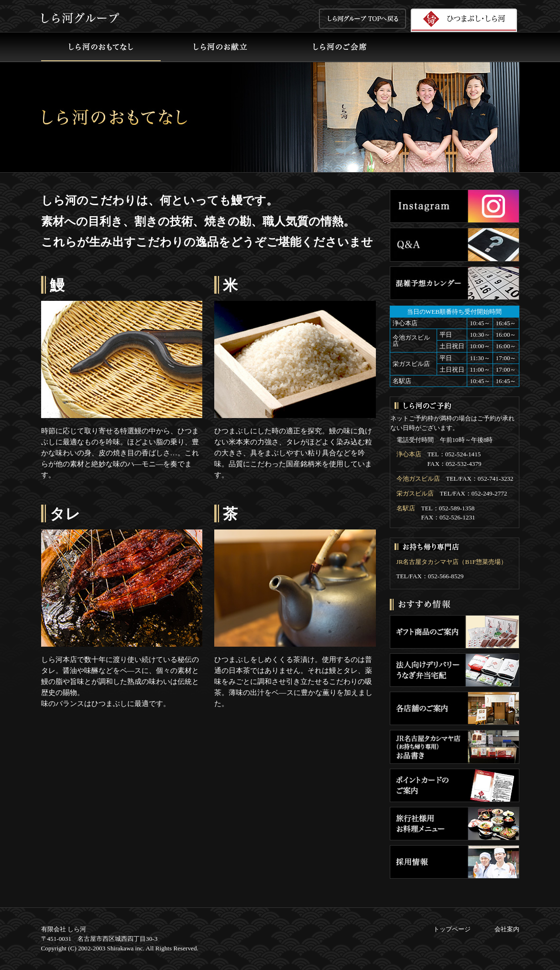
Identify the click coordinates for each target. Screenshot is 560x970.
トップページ (452, 929)
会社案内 (507, 929)
